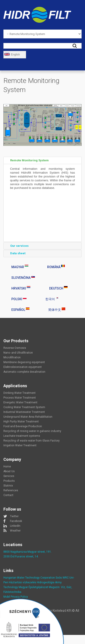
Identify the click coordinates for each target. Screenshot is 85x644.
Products (9, 481)
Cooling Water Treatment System (24, 407)
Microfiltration (12, 357)
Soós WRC (62, 578)
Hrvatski (21, 288)
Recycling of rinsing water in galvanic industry (32, 431)
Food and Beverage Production (23, 426)
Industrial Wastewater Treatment (24, 412)
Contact (8, 495)
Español (20, 310)
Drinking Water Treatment (19, 393)
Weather (15, 531)
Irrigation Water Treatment (20, 445)
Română (56, 267)
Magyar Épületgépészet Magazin (39, 587)
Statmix (8, 486)
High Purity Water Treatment (21, 422)
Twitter (14, 516)
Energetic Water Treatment (20, 402)
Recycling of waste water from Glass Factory (32, 441)
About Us (9, 471)
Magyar (20, 267)
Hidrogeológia (46, 582)
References (11, 490)
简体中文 (57, 310)
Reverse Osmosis (15, 348)
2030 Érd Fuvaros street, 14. (21, 557)
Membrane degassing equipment (24, 362)
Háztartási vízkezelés (23, 582)
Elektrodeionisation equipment (23, 367)
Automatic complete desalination (24, 372)
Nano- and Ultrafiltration (18, 353)
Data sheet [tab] (15, 253)
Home (7, 467)
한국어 (52, 299)
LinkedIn (15, 526)
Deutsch (58, 288)
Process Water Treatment (20, 398)
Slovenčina (23, 277)
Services (9, 476)
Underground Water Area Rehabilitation (28, 417)
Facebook (16, 521)
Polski (19, 299)
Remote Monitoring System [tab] (27, 160)
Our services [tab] (17, 246)
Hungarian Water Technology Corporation (29, 578)
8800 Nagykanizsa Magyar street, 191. (28, 552)
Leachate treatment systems (22, 436)
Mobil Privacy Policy (16, 597)
